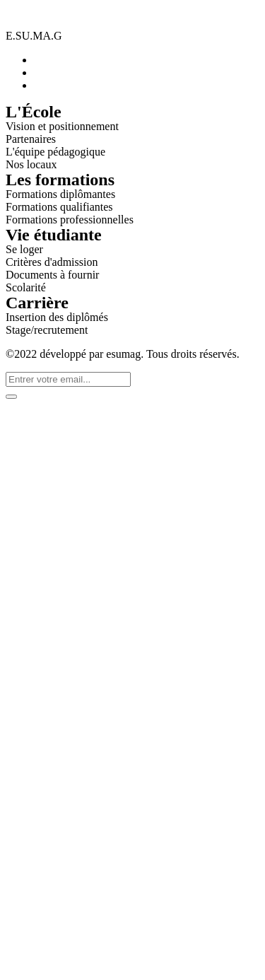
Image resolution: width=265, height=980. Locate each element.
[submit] (11, 397)
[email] (68, 379)
